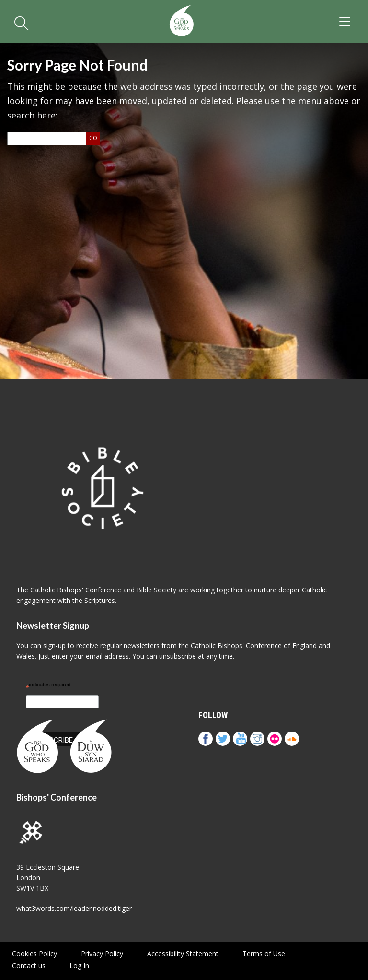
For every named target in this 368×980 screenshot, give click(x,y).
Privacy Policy (102, 953)
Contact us (29, 965)
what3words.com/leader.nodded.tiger (74, 908)
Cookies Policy (34, 953)
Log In (79, 965)
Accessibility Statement (183, 953)
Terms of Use (264, 953)
